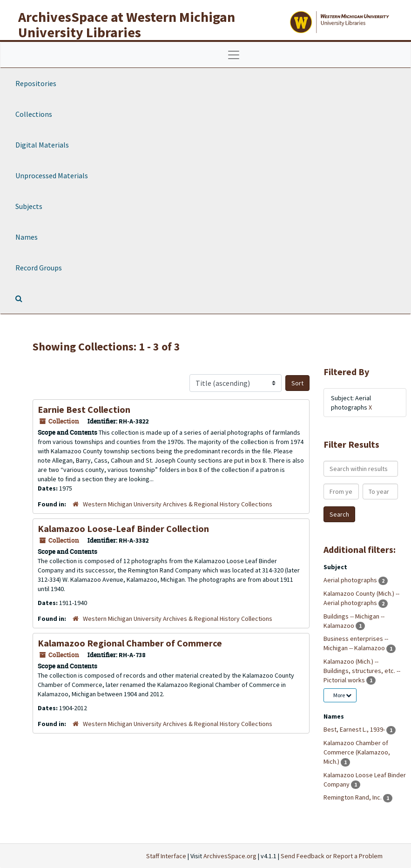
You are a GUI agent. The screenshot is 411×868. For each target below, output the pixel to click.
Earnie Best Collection (84, 409)
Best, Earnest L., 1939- (355, 729)
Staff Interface (166, 856)
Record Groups (39, 268)
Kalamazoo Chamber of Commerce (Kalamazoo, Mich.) (357, 752)
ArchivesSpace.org (230, 856)
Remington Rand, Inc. (353, 797)
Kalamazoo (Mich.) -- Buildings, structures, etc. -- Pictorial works (362, 671)
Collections (34, 114)
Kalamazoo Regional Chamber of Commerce (130, 643)
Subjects (29, 206)
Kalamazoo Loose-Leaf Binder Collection (123, 528)
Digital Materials (42, 145)
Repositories (36, 83)
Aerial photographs (351, 580)
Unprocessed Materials (52, 175)
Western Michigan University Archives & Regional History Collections (178, 504)
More (342, 695)
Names (27, 237)
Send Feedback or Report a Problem (332, 856)
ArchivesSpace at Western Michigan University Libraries (127, 24)
